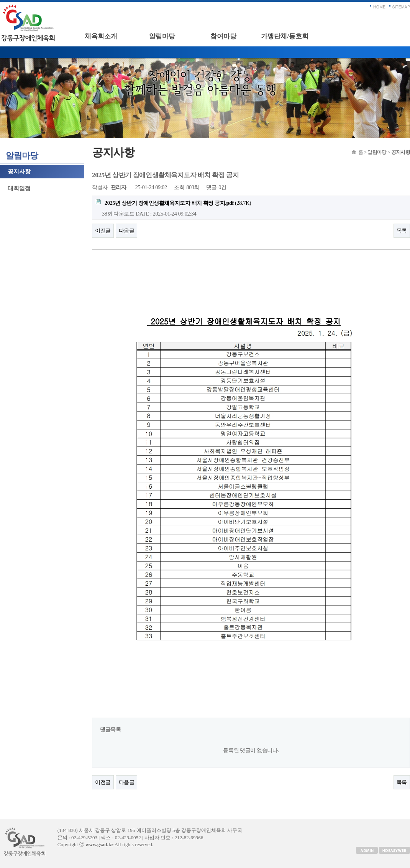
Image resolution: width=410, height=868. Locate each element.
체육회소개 (101, 36)
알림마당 (162, 36)
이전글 (103, 231)
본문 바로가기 (0, 2)
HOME (379, 7)
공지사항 (19, 171)
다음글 (127, 231)
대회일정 (19, 188)
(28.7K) (173, 203)
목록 (402, 231)
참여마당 (223, 36)
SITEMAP (401, 7)
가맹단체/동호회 (285, 36)
